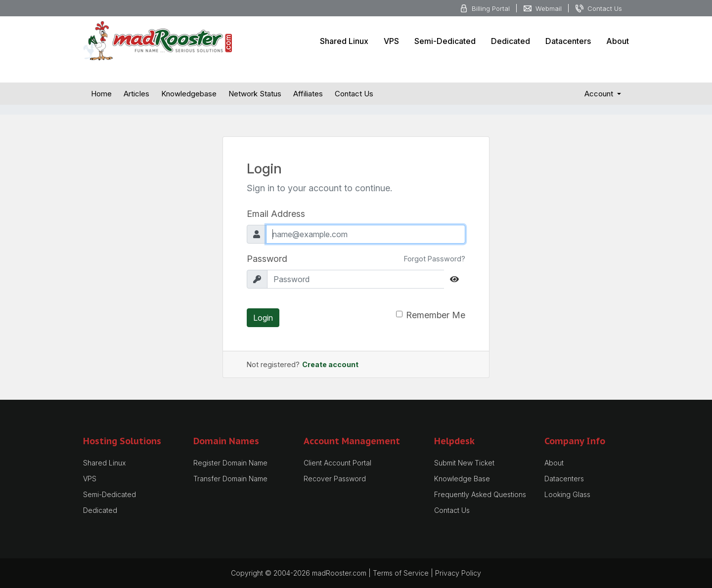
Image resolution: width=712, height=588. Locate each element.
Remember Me (436, 315)
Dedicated (511, 41)
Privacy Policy (458, 573)
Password (267, 259)
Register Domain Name (230, 463)
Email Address (276, 214)
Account (600, 94)
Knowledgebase (189, 94)
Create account (330, 364)
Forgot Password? (435, 259)
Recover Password (335, 479)
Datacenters (568, 41)
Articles (136, 94)
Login (263, 318)
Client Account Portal (337, 463)
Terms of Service (401, 573)
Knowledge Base (462, 479)
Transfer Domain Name (230, 479)
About (618, 41)
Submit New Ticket (464, 463)
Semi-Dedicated (445, 41)
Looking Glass (567, 494)
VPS (391, 41)
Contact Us (354, 94)
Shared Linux (344, 41)
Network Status (255, 94)
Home (101, 94)
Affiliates (308, 94)
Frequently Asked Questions (480, 494)
